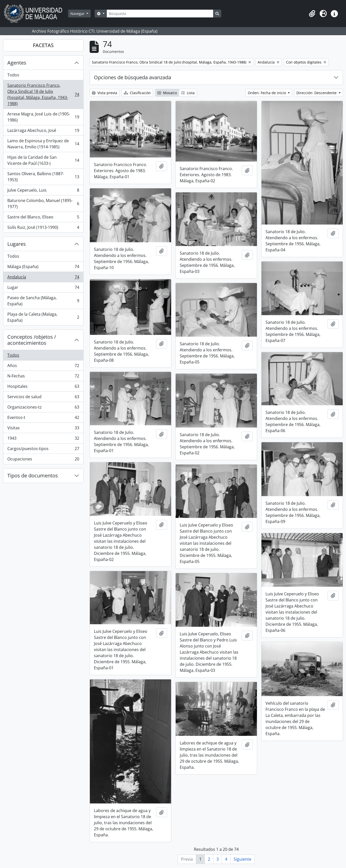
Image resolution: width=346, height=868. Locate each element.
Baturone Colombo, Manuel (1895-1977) (43, 204)
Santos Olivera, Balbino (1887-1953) (43, 177)
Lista (188, 93)
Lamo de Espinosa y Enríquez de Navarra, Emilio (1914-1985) (43, 144)
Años (43, 367)
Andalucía (43, 278)
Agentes (17, 63)
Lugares (17, 244)
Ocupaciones (43, 460)
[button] (312, 14)
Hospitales (43, 387)
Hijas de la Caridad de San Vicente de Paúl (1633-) (43, 160)
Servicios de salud (43, 398)
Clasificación (137, 93)
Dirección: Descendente (317, 93)
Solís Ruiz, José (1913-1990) (43, 228)
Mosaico (167, 93)
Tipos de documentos (33, 476)
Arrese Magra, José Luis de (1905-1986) (43, 117)
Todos (13, 75)
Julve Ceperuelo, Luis (43, 191)
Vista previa (105, 93)
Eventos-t (43, 419)
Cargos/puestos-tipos (43, 450)
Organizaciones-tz (43, 408)
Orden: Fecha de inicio (267, 93)
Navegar (78, 14)
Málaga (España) (43, 268)
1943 (43, 439)
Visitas (43, 429)
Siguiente (242, 859)
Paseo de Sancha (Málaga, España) (43, 301)
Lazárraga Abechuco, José (43, 132)
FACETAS (43, 45)
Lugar (43, 288)
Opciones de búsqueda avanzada (133, 77)
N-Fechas (43, 377)
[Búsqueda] (160, 14)
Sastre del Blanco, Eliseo (43, 218)
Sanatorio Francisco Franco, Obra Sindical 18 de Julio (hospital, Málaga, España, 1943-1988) (43, 94)
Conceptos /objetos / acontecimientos (32, 340)
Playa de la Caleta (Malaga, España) (43, 317)
